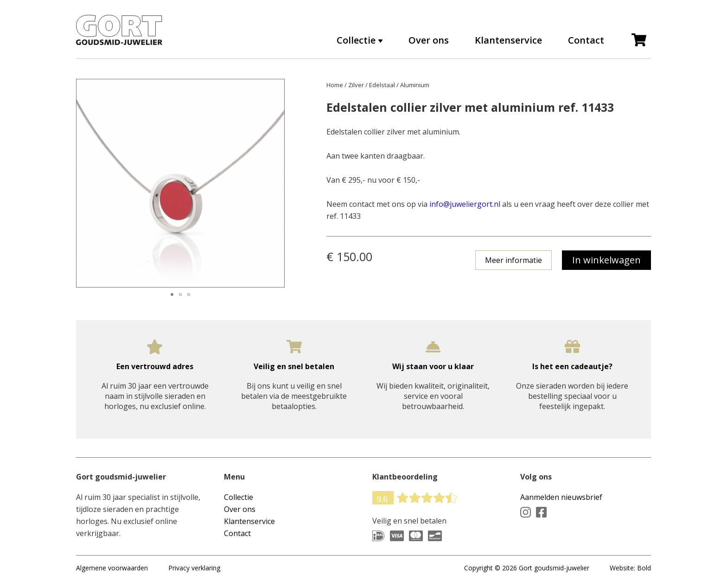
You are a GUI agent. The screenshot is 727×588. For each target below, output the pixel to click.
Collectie (356, 40)
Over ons (429, 40)
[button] (85, 183)
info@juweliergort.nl (465, 204)
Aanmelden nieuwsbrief (561, 497)
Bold (644, 568)
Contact (586, 40)
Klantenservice (508, 40)
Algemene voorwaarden (112, 568)
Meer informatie (513, 260)
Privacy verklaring (194, 568)
